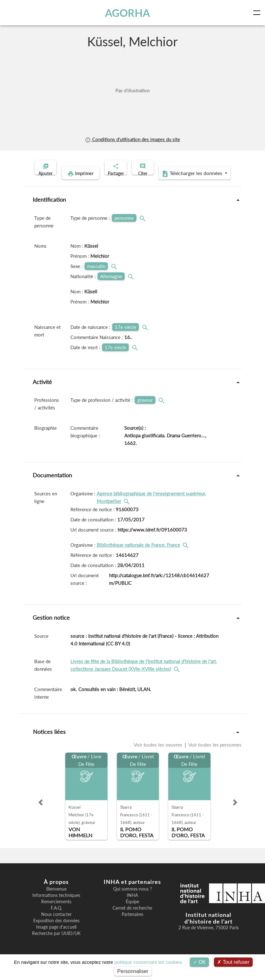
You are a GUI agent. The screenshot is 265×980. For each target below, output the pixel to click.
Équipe (132, 911)
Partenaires (132, 924)
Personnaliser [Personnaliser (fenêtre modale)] (133, 971)
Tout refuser (233, 962)
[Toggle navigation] (258, 13)
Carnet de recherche (132, 918)
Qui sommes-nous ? (132, 899)
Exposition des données (56, 931)
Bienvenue (56, 899)
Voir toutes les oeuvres (159, 755)
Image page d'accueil (56, 937)
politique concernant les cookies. (149, 962)
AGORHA (128, 13)
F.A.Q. (56, 918)
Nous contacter (56, 924)
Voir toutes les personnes (214, 755)
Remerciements (56, 911)
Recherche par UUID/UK (56, 943)
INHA (132, 905)
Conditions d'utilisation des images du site (132, 139)
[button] (41, 812)
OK (200, 962)
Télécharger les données (174, 183)
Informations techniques (56, 905)
